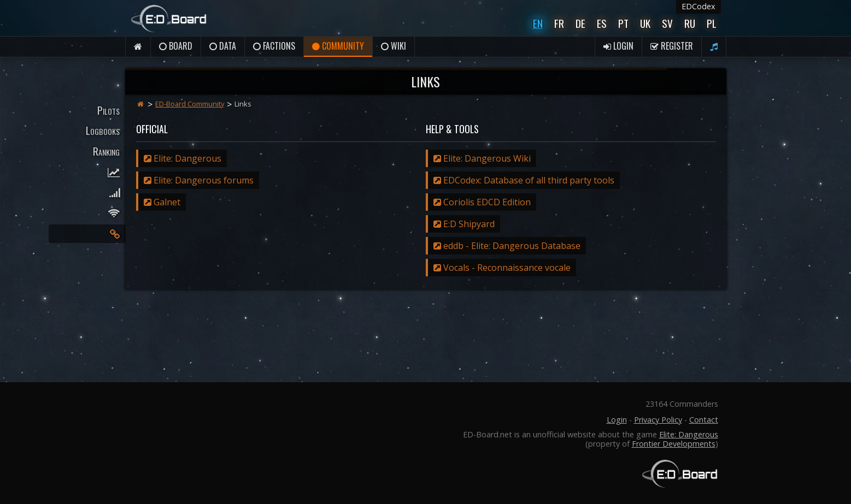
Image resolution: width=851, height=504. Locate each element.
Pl (712, 23)
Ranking (106, 151)
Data (223, 46)
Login (618, 46)
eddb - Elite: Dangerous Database (507, 246)
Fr (559, 23)
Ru (690, 23)
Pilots (108, 110)
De (580, 23)
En (538, 23)
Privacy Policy (658, 420)
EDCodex (699, 6)
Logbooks (103, 130)
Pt (623, 23)
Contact (704, 420)
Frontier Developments (674, 444)
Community (338, 46)
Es (602, 23)
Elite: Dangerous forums (199, 180)
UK (645, 23)
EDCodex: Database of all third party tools (524, 180)
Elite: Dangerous (183, 158)
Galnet (162, 202)
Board (176, 46)
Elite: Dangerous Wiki (482, 158)
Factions (274, 46)
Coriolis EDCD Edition (482, 202)
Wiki (394, 46)
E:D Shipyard (464, 224)
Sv (667, 23)
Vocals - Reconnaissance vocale (502, 268)
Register (672, 46)
